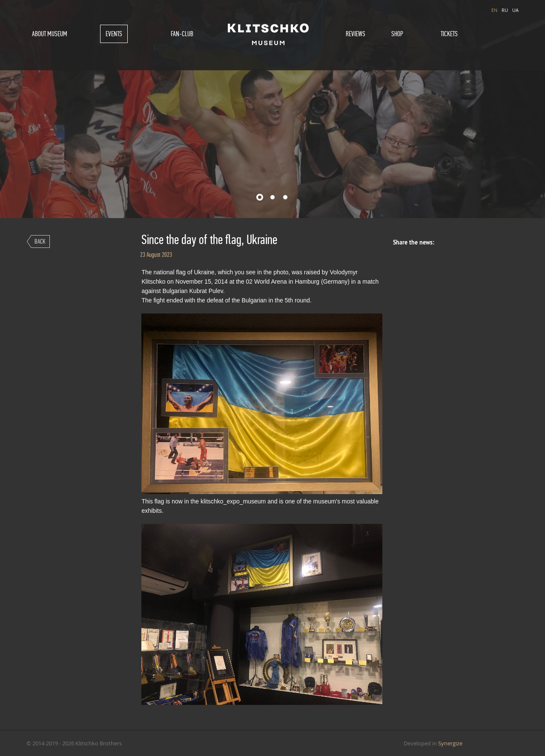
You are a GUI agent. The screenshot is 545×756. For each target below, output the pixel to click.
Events (114, 34)
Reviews (356, 34)
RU (505, 10)
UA (515, 10)
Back (40, 241)
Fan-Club (182, 34)
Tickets (449, 34)
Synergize (450, 743)
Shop (397, 34)
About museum (50, 34)
